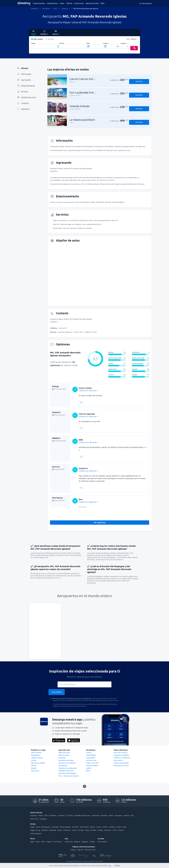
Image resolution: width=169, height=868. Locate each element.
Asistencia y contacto (121, 765)
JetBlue (89, 768)
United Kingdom (36, 834)
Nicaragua (118, 815)
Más (102, 3)
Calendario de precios (66, 771)
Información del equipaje (67, 773)
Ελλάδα (105, 827)
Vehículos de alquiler (38, 763)
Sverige (100, 830)
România (93, 830)
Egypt (32, 842)
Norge (60, 830)
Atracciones (79, 3)
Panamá (126, 815)
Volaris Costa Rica (92, 763)
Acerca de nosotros (121, 753)
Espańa (92, 827)
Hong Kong (69, 842)
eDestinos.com (90, 850)
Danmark (75, 827)
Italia (124, 827)
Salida (88, 43)
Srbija (87, 830)
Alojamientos (52, 3)
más (110, 865)
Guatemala (95, 815)
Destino (62, 43)
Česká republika (65, 827)
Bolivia (41, 815)
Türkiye (92, 842)
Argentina (34, 815)
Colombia (61, 815)
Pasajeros (124, 43)
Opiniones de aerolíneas (67, 763)
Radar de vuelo (64, 755)
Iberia (88, 771)
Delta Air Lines (91, 760)
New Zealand (102, 842)
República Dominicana (82, 815)
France (99, 827)
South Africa (57, 842)
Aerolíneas (62, 758)
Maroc (43, 842)
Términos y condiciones (122, 758)
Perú (132, 815)
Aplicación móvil (92, 3)
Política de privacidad (121, 763)
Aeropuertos (63, 765)
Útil (81, 402)
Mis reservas (118, 760)
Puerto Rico (34, 819)
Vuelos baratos (39, 3)
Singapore (85, 842)
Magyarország (35, 830)
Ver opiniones (100, 523)
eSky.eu (73, 850)
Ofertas (69, 3)
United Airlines (91, 755)
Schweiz (121, 830)
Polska (74, 830)
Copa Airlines (91, 758)
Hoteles (34, 760)
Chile (46, 815)
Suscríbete (57, 692)
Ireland (119, 827)
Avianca (89, 753)
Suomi (115, 830)
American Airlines (92, 765)
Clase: (128, 39)
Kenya (38, 842)
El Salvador (53, 815)
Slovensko (108, 830)
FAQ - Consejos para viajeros (69, 776)
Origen (33, 43)
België (32, 827)
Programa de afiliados (121, 755)
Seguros (34, 768)
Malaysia (77, 842)
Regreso (106, 43)
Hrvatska (112, 827)
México (111, 815)
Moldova (45, 830)
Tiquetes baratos (37, 758)
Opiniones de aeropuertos (68, 768)
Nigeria (49, 842)
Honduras (104, 815)
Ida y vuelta (38, 39)
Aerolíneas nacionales (66, 760)
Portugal (81, 830)
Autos (62, 3)
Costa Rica (70, 815)
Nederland (53, 830)
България (55, 827)
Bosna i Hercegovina (43, 827)
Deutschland (84, 827)
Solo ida (51, 39)
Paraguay (43, 819)
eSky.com (80, 850)
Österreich (67, 830)
